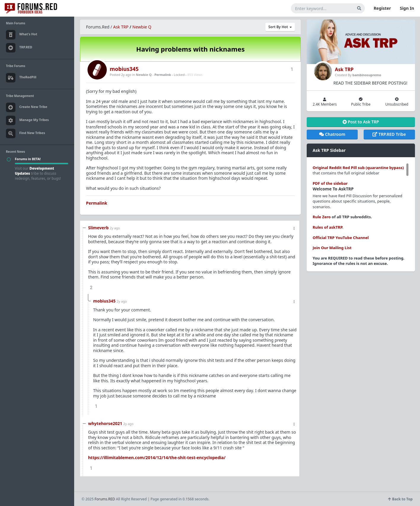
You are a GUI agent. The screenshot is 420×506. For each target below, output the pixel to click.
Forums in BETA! (28, 159)
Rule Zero (322, 217)
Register (382, 8)
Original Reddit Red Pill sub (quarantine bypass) (358, 168)
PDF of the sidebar (330, 183)
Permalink (163, 75)
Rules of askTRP (327, 227)
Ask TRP (121, 27)
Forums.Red (98, 27)
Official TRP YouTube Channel (341, 238)
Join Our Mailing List (332, 248)
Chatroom (332, 134)
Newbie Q (142, 27)
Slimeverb (98, 228)
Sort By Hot (280, 27)
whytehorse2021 (105, 423)
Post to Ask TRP (361, 122)
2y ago (115, 228)
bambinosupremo (367, 75)
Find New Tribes (26, 133)
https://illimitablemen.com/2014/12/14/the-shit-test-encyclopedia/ (157, 458)
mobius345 (124, 69)
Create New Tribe (27, 107)
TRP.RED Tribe (389, 134)
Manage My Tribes (27, 120)
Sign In (407, 8)
